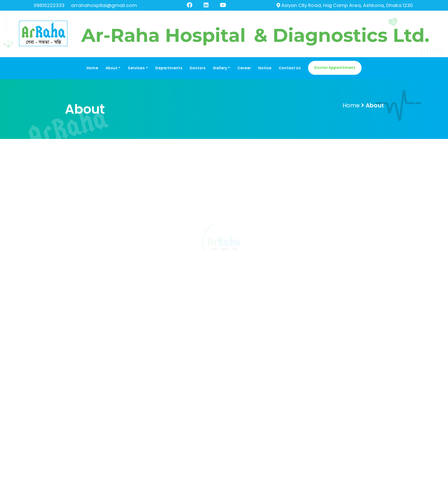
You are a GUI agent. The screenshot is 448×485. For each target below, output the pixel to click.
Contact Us (290, 68)
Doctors (198, 68)
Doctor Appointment (335, 68)
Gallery (220, 68)
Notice (265, 68)
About (112, 68)
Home (92, 68)
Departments (169, 68)
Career (244, 68)
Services (136, 68)
